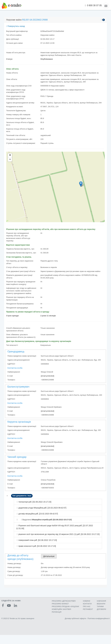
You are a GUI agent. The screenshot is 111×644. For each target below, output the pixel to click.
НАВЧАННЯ (101, 601)
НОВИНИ (87, 601)
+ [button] (10, 155)
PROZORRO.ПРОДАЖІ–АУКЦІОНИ (65, 607)
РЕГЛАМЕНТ (88, 609)
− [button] (10, 160)
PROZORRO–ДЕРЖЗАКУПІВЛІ (64, 601)
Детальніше (49, 556)
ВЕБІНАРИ (101, 604)
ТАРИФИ (100, 607)
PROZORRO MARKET (60, 604)
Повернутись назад (16, 26)
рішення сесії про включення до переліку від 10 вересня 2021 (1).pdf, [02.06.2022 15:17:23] (59, 534)
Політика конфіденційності (99, 618)
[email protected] (47, 376)
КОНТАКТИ (87, 604)
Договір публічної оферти (75, 618)
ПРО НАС (87, 607)
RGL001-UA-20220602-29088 (35, 20)
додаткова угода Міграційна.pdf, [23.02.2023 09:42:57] (42, 508)
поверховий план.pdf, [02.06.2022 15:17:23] (38, 540)
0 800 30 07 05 (93, 5)
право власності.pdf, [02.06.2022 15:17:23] (37, 546)
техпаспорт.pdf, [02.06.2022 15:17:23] (35, 502)
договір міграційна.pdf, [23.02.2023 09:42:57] (38, 514)
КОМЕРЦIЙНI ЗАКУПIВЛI (61, 609)
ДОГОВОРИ (101, 609)
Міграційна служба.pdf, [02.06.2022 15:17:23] (52, 520)
